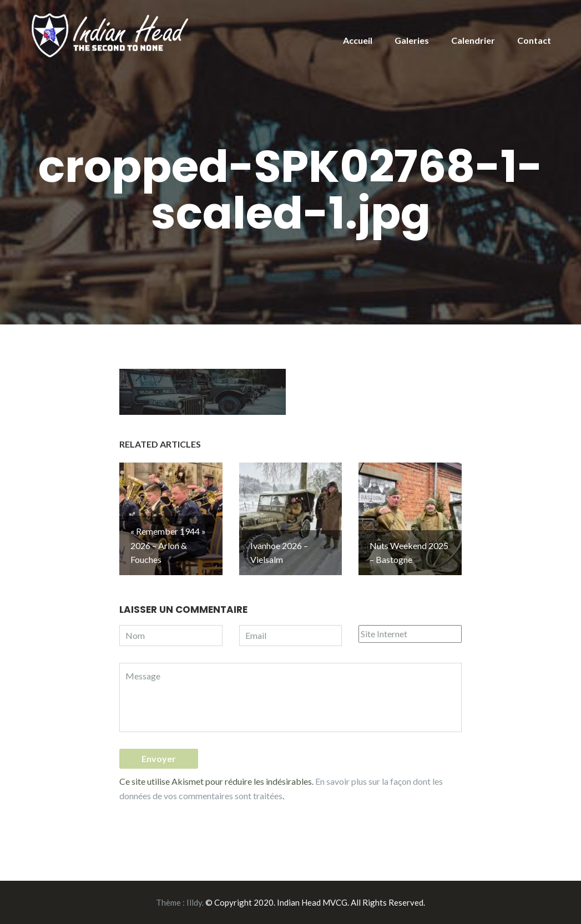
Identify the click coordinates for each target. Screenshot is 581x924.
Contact (534, 40)
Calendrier (473, 40)
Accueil (358, 40)
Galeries (412, 40)
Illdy (194, 902)
